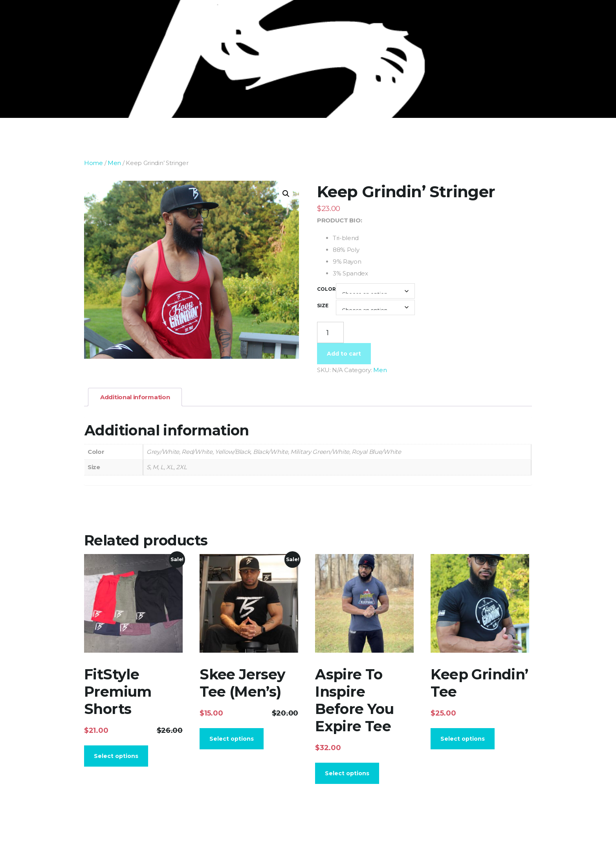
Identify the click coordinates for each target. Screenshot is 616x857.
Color (326, 289)
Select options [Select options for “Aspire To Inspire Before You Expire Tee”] (347, 773)
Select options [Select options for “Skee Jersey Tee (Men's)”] (232, 739)
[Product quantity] (330, 332)
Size (323, 306)
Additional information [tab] (135, 397)
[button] (286, 194)
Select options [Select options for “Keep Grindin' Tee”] (463, 739)
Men (114, 163)
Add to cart (344, 354)
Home (93, 163)
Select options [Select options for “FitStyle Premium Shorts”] (116, 756)
